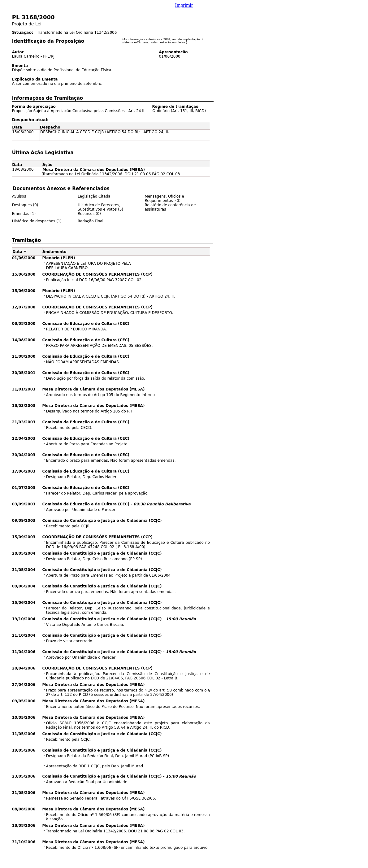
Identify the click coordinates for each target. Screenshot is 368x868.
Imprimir (184, 5)
